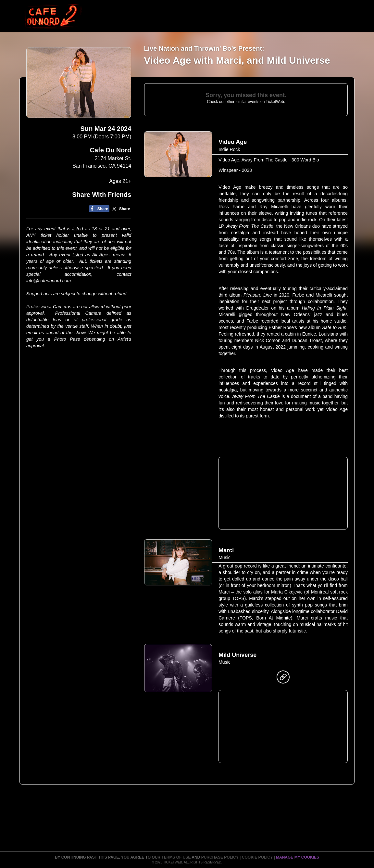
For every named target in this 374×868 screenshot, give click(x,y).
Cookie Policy (258, 857)
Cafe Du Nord (111, 150)
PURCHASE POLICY (220, 857)
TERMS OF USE (176, 857)
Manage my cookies (298, 857)
